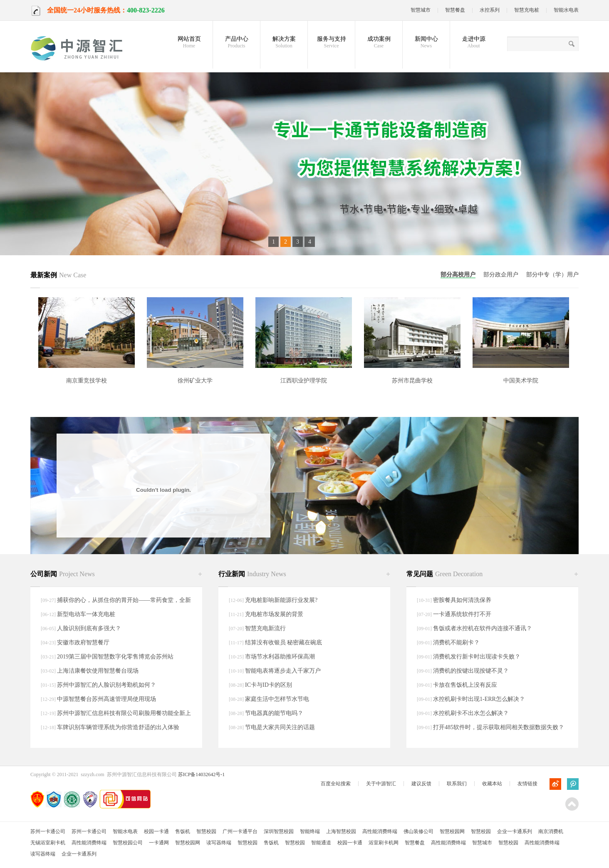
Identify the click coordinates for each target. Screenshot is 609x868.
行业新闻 (252, 574)
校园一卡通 (156, 831)
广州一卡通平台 (240, 831)
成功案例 (379, 42)
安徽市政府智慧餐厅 (83, 642)
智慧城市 (421, 10)
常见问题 (444, 574)
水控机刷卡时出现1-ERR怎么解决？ (479, 699)
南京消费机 (551, 831)
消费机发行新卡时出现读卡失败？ (477, 657)
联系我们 (457, 784)
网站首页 (189, 42)
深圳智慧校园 (279, 831)
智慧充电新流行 (265, 628)
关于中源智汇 (381, 784)
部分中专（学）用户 (552, 275)
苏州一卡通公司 (48, 831)
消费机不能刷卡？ (456, 642)
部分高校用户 (458, 275)
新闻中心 (426, 42)
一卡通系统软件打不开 (462, 614)
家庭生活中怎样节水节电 (277, 699)
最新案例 (58, 275)
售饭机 (183, 831)
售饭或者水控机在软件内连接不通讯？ (483, 628)
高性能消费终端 (380, 831)
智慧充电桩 (527, 10)
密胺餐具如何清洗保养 (462, 600)
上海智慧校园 (341, 831)
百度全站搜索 (336, 784)
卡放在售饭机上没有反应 (465, 685)
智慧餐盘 (455, 10)
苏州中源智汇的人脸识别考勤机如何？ (106, 685)
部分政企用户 (501, 275)
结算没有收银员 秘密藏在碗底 (284, 642)
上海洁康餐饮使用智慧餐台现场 (98, 671)
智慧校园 (206, 831)
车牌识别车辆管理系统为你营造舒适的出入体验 (118, 727)
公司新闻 (63, 574)
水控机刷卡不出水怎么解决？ (471, 713)
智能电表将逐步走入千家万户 (283, 671)
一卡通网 (159, 843)
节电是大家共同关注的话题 (280, 727)
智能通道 (321, 843)
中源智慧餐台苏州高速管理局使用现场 (106, 699)
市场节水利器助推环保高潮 (280, 657)
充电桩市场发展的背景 (274, 614)
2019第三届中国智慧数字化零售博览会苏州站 (115, 657)
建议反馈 (421, 784)
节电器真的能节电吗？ (274, 713)
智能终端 (310, 831)
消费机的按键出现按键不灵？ (471, 671)
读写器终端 (219, 843)
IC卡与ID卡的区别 (269, 685)
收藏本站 (492, 784)
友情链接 (527, 784)
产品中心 (236, 42)
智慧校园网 (452, 831)
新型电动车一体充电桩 (86, 614)
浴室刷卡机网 (384, 843)
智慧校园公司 (128, 843)
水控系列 (490, 10)
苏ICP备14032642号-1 (202, 774)
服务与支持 (331, 42)
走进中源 (474, 42)
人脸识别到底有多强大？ (89, 628)
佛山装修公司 (418, 831)
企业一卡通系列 (515, 831)
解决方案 (284, 42)
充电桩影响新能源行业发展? (281, 600)
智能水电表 (566, 10)
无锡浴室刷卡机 (48, 843)
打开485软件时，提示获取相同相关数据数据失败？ (499, 727)
